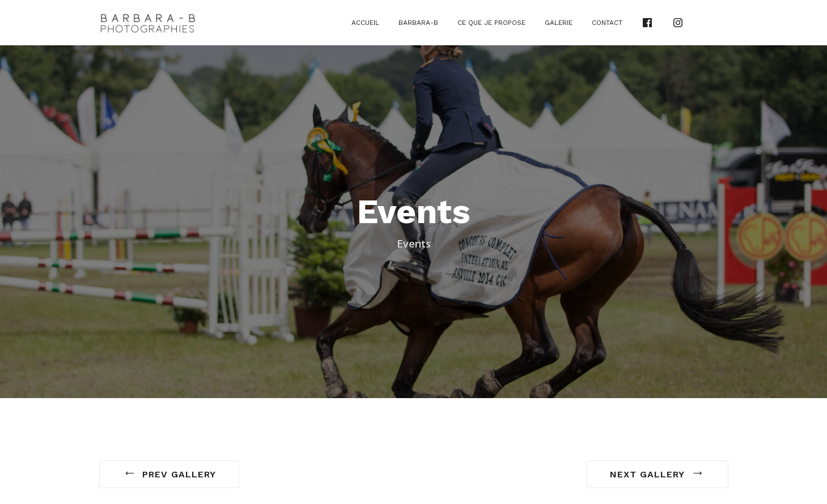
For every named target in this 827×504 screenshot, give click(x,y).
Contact (607, 23)
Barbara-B (418, 23)
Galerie (559, 23)
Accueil (365, 23)
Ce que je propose (491, 23)
